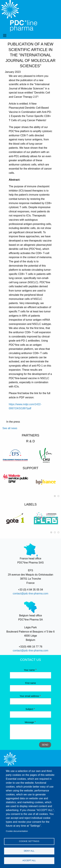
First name (30, 683)
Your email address (29, 696)
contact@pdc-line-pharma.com (30, 594)
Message (29, 722)
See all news (10, 428)
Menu (5, 36)
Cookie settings (29, 841)
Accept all (29, 860)
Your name (29, 670)
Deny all (29, 851)
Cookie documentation (17, 831)
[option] (15, 455)
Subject (29, 709)
